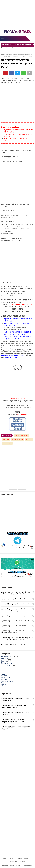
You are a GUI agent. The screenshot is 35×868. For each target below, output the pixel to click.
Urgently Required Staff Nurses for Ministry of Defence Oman (13, 706)
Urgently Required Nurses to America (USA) (15, 621)
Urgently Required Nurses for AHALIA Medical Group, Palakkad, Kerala (13, 610)
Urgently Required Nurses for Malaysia (14, 616)
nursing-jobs (4, 57)
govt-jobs (4, 660)
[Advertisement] (18, 14)
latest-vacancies (23, 54)
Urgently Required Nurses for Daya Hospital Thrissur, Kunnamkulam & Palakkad (16, 639)
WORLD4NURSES (17, 32)
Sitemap (4, 679)
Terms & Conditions (7, 681)
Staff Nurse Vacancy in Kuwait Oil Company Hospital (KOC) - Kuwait (13, 721)
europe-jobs (5, 658)
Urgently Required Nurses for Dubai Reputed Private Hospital (13, 632)
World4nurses (22, 414)
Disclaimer (5, 683)
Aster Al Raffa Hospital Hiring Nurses (13, 645)
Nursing (30, 54)
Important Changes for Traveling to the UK (15, 604)
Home (2, 54)
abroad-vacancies (9, 54)
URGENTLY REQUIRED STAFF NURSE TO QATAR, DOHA (17, 63)
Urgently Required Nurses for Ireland (13, 626)
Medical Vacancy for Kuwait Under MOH (14, 599)
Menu (4, 39)
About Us (4, 676)
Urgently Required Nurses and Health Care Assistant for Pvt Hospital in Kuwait (15, 593)
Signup (3, 685)
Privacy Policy (6, 678)
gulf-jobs (16, 54)
